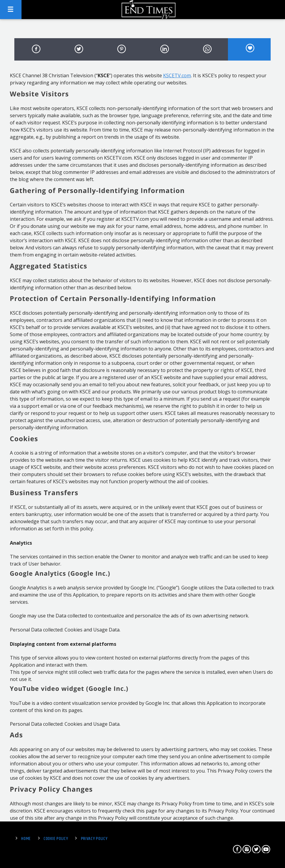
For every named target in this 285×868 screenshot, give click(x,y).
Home (26, 839)
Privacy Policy (94, 839)
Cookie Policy (56, 839)
